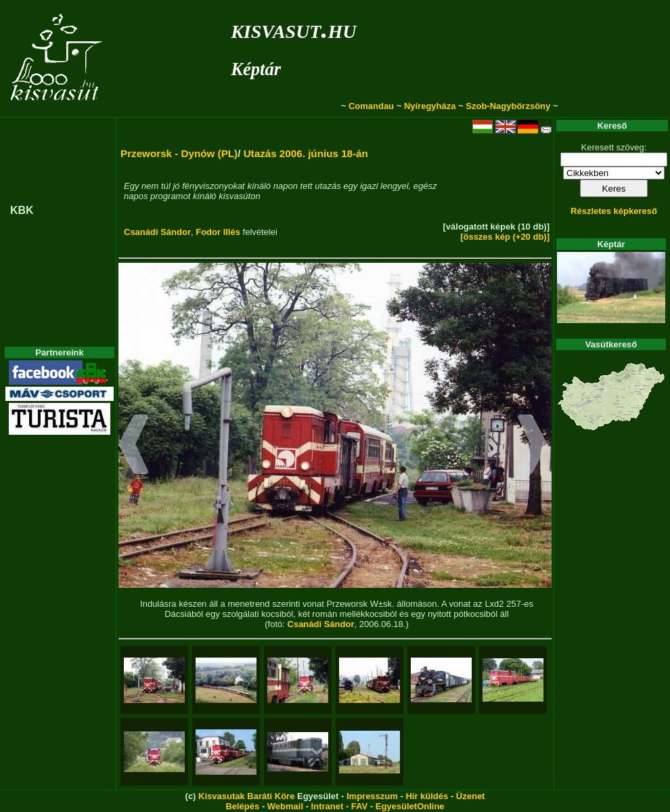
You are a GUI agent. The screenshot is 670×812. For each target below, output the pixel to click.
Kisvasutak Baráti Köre (246, 796)
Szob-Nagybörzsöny (508, 106)
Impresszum (372, 796)
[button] (134, 446)
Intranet (328, 806)
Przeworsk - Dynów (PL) (179, 153)
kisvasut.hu (293, 29)
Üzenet (471, 796)
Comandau (371, 106)
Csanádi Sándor (157, 232)
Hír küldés (427, 796)
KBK (22, 210)
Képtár (256, 69)
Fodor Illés (218, 232)
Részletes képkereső (614, 211)
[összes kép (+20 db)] (505, 237)
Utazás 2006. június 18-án (306, 153)
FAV (359, 806)
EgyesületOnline (410, 806)
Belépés (242, 806)
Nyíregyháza (430, 106)
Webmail (285, 806)
